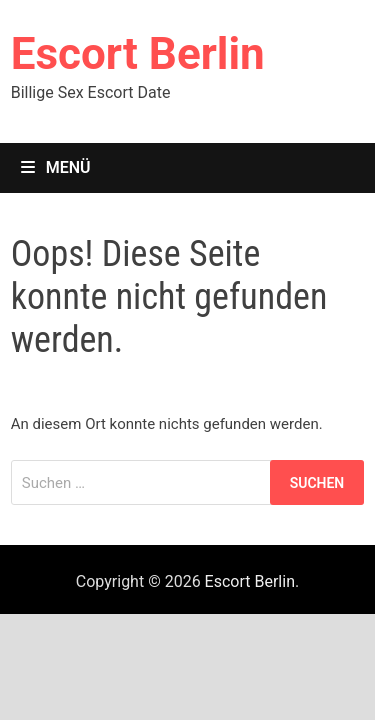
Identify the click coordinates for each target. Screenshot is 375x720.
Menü (56, 167)
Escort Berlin (138, 54)
